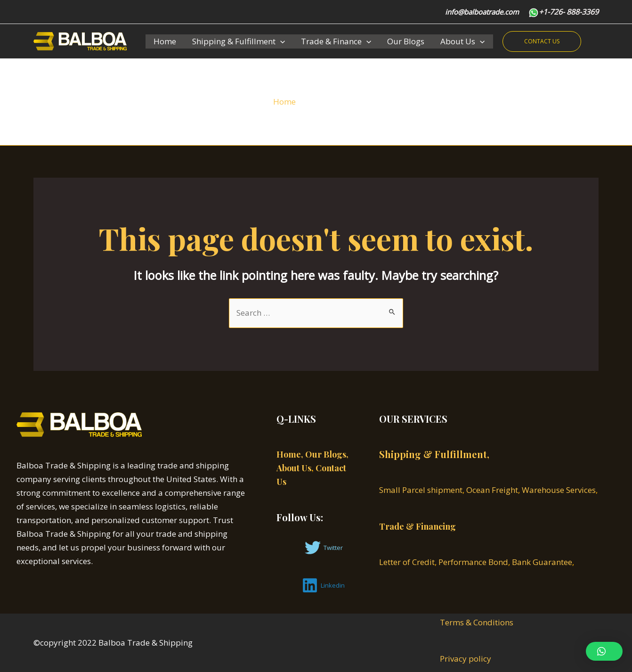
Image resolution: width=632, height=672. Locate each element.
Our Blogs (406, 41)
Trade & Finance (336, 41)
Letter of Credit (407, 562)
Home (165, 41)
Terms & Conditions (477, 622)
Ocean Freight (492, 490)
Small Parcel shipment (421, 490)
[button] (604, 651)
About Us (462, 41)
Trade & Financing (417, 526)
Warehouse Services (559, 490)
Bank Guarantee (542, 562)
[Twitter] (324, 548)
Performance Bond (473, 562)
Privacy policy (466, 659)
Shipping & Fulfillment (239, 41)
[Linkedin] (323, 585)
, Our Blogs (324, 454)
